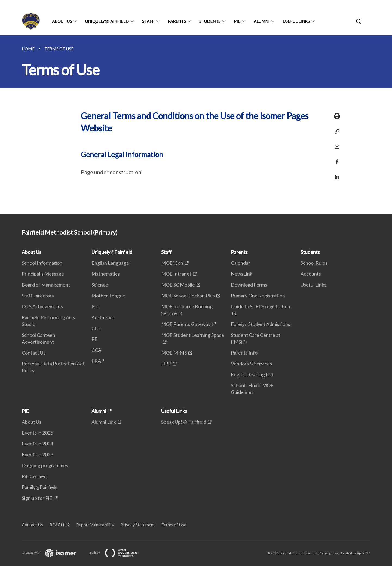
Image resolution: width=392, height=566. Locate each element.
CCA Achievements (42, 306)
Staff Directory (38, 296)
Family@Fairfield (40, 487)
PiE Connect (35, 476)
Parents (177, 21)
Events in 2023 (37, 454)
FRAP (98, 361)
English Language (110, 263)
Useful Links (296, 21)
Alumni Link (104, 422)
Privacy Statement (138, 525)
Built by (118, 553)
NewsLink (242, 274)
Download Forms (249, 285)
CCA (96, 350)
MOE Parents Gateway (186, 324)
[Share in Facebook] (335, 159)
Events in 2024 (37, 444)
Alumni (262, 21)
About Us (62, 21)
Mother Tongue (108, 296)
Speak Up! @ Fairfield (184, 422)
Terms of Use (174, 525)
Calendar (241, 263)
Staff (148, 21)
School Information (42, 263)
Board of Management (46, 285)
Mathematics (106, 274)
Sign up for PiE (37, 498)
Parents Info (244, 353)
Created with (53, 553)
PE (94, 339)
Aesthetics (103, 317)
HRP (166, 364)
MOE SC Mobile (178, 285)
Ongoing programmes (45, 465)
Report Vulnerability (95, 525)
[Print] (335, 116)
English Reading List (252, 374)
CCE (96, 328)
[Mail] (335, 143)
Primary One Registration (258, 296)
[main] (196, 125)
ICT (96, 306)
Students (210, 21)
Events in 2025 (37, 433)
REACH (57, 525)
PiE (237, 21)
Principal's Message (43, 274)
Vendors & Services (251, 364)
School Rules (314, 263)
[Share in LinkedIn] (335, 174)
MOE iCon (172, 263)
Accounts (311, 274)
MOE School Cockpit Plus (188, 296)
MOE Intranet (176, 274)
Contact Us (34, 353)
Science (100, 285)
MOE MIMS (174, 353)
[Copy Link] (335, 131)
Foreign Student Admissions (261, 324)
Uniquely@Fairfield (107, 21)
